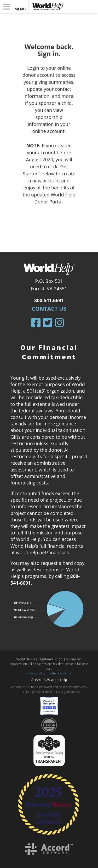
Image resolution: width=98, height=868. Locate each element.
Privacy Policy (36, 673)
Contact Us (49, 309)
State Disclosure (60, 673)
